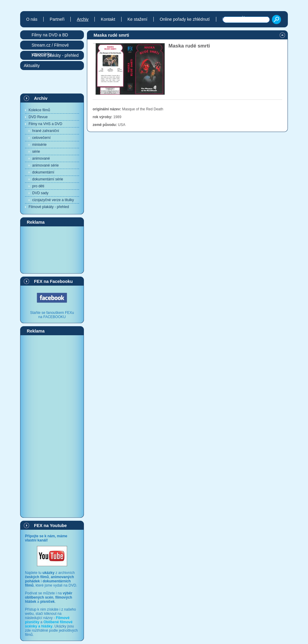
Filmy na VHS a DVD (45, 124)
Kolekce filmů (39, 110)
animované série (45, 165)
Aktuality (32, 66)
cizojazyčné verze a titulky (53, 200)
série (36, 152)
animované (41, 158)
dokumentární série (48, 179)
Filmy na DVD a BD (50, 35)
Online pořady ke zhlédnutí (185, 19)
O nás (32, 19)
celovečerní (41, 138)
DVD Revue (38, 117)
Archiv (41, 98)
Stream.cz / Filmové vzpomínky (50, 46)
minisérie (39, 145)
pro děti (38, 186)
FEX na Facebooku (53, 281)
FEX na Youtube (50, 526)
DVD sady (40, 193)
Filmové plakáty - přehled (49, 207)
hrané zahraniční (46, 131)
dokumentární (43, 172)
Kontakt (108, 19)
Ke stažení (137, 19)
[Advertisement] (52, 250)
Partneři (57, 19)
